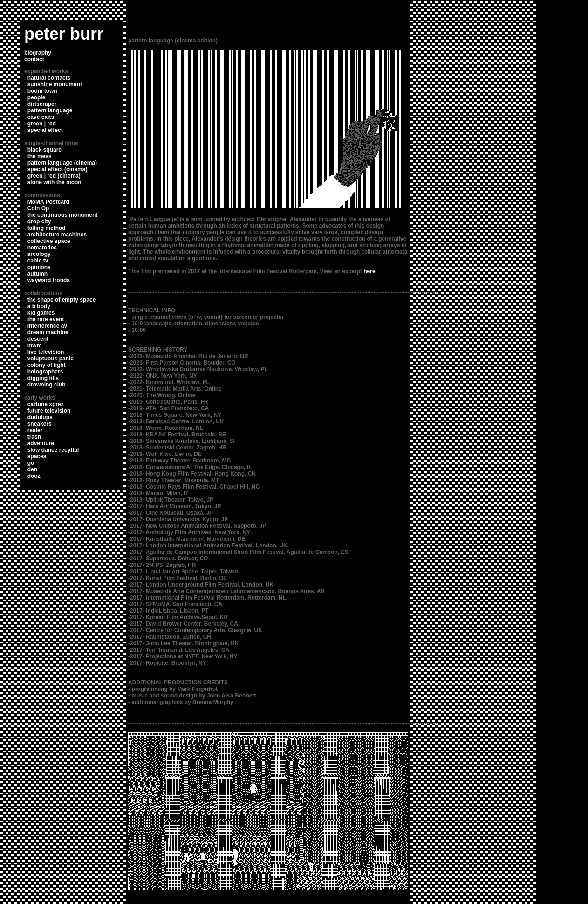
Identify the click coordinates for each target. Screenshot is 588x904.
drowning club (47, 385)
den (32, 469)
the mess (40, 156)
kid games (41, 313)
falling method (47, 228)
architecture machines (57, 235)
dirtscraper (42, 104)
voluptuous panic (51, 359)
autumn (38, 274)
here (369, 271)
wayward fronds (49, 280)
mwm (35, 345)
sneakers (40, 424)
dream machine (48, 332)
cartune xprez (46, 404)
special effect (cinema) (58, 169)
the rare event (46, 319)
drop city (39, 221)
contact (34, 59)
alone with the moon (55, 182)
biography (38, 53)
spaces (37, 456)
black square (44, 150)
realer (35, 430)
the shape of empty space (62, 300)
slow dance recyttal (53, 450)
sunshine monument (55, 84)
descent (38, 339)
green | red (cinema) (54, 176)
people (37, 97)
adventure (41, 443)
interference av (47, 326)
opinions (39, 267)
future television (49, 411)
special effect (45, 130)
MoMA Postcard (48, 202)
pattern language (50, 110)
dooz (34, 476)
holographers (45, 372)
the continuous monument (63, 215)
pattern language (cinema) (62, 163)
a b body (39, 306)
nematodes (42, 248)
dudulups (40, 417)
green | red (42, 124)
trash (34, 437)
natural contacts (49, 78)
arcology (39, 254)
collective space (49, 241)
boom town (42, 91)
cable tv (38, 261)
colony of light (47, 365)
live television (46, 352)
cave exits (41, 117)
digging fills (43, 378)
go (31, 463)
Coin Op (38, 208)
